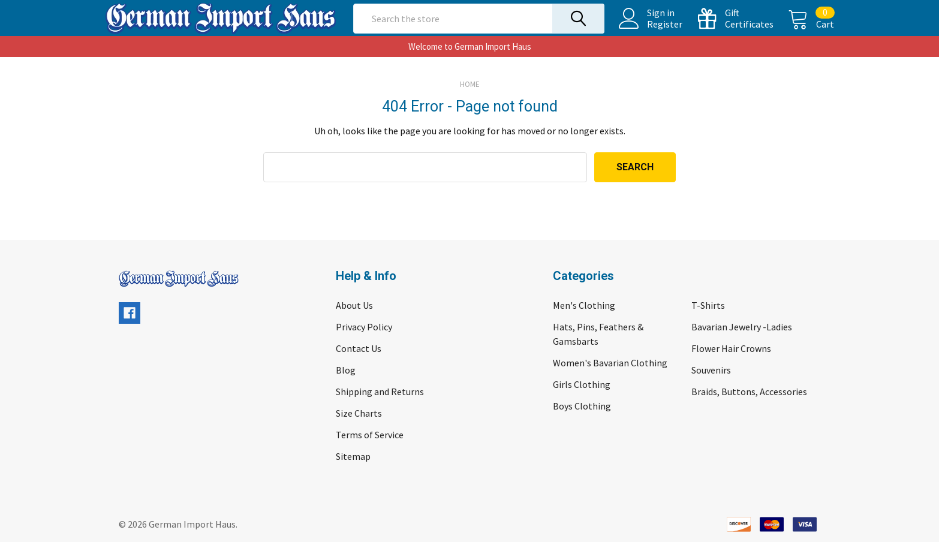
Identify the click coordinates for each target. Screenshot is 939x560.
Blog (346, 388)
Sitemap (353, 474)
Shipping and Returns (380, 410)
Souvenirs (711, 388)
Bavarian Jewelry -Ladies (742, 345)
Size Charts (359, 431)
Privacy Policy (364, 345)
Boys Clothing (582, 424)
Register (651, 33)
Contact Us (359, 366)
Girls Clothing (582, 402)
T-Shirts (708, 323)
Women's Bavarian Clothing (610, 381)
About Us (354, 323)
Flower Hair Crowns (731, 366)
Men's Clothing (584, 323)
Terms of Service (370, 453)
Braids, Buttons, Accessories (749, 410)
